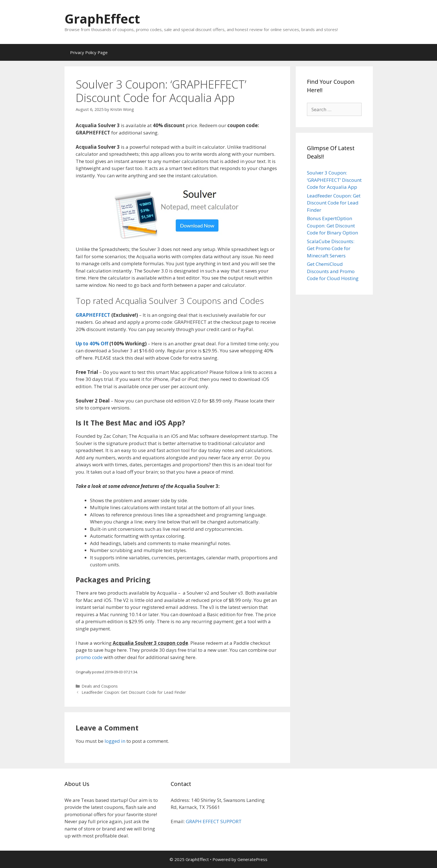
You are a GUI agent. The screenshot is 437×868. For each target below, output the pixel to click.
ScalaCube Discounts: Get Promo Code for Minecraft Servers (331, 248)
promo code (89, 657)
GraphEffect (102, 19)
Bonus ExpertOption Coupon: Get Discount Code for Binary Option (332, 225)
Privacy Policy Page (89, 52)
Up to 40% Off (92, 344)
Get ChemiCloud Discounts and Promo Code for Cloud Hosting (333, 271)
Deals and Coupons (100, 686)
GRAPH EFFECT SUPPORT (214, 821)
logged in (115, 741)
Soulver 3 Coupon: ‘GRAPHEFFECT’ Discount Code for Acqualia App (334, 180)
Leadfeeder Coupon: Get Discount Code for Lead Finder (134, 692)
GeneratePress (252, 859)
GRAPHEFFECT (93, 315)
